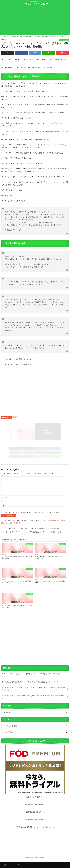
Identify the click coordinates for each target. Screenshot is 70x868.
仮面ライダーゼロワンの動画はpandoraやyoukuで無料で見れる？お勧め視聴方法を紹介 (33, 697)
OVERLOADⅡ (7, 418)
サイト (3, 505)
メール (4, 498)
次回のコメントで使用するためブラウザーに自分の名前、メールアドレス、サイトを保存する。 (33, 513)
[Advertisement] (35, 21)
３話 (15, 418)
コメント (5, 475)
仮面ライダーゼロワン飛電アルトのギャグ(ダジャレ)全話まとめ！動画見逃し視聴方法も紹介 (34, 689)
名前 (4, 491)
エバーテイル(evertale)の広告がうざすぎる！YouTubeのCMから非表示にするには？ (32, 675)
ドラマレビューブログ (35, 4)
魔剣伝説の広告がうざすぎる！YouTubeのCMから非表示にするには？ (30, 682)
